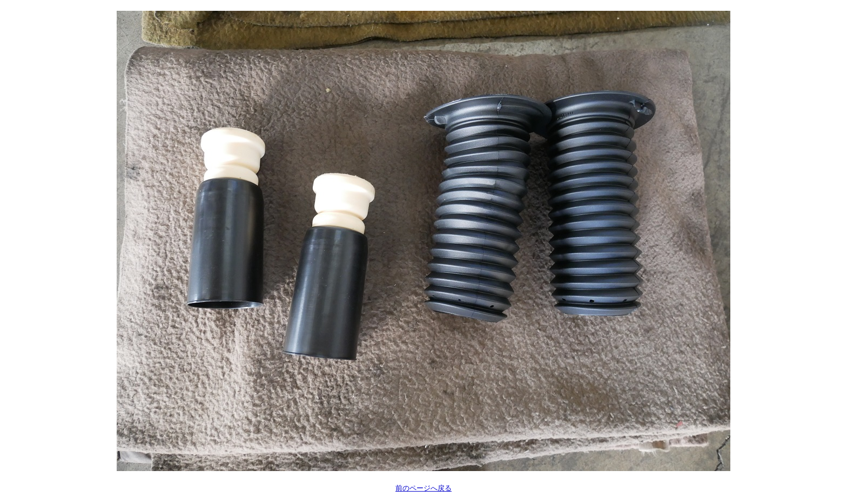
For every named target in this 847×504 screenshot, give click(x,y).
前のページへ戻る (423, 488)
